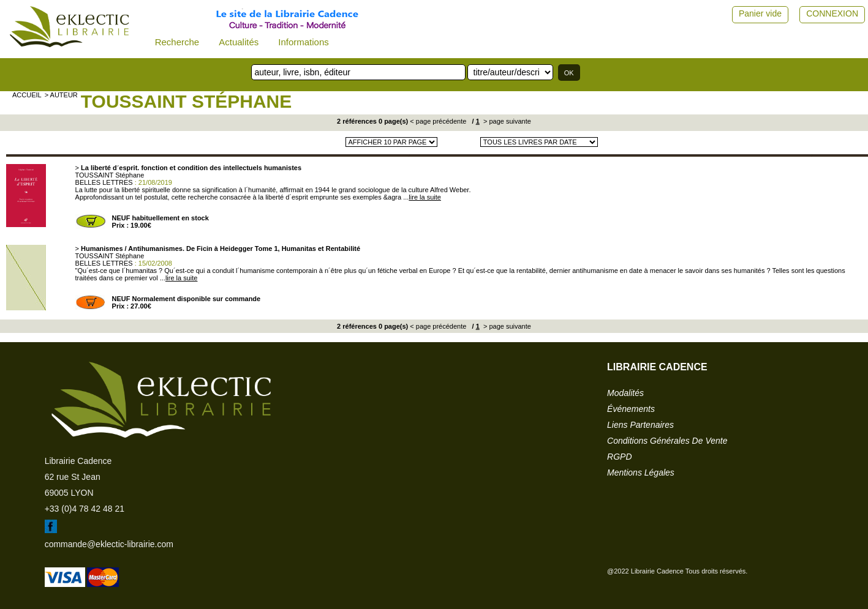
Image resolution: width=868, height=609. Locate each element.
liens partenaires (640, 425)
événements (631, 409)
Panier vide (760, 13)
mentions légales (641, 473)
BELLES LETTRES (104, 182)
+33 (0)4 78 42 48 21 (85, 509)
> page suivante (506, 121)
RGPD (619, 457)
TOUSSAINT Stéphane (187, 101)
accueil (27, 95)
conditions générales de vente (667, 441)
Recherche (177, 42)
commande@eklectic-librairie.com (109, 544)
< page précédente (438, 121)
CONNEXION (832, 13)
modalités (625, 393)
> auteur (61, 95)
